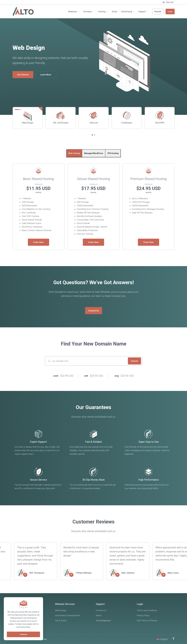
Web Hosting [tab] (74, 153)
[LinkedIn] (26, 623)
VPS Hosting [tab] (113, 153)
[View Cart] (168, 2)
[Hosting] (103, 11)
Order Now (38, 242)
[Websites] (74, 11)
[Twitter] (20, 623)
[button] (92, 135)
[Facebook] (14, 623)
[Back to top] (173, 639)
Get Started (23, 75)
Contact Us (94, 311)
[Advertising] (128, 11)
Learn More (46, 75)
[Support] (143, 11)
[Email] (115, 11)
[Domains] (89, 11)
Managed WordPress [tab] (94, 153)
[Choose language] (162, 639)
